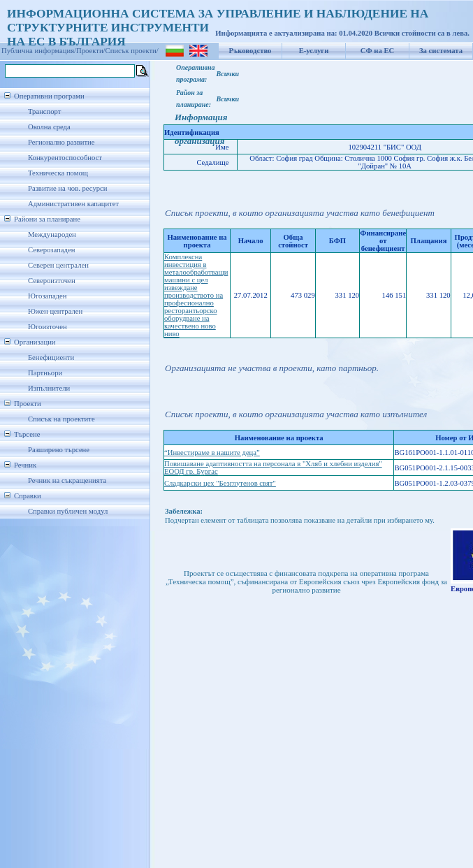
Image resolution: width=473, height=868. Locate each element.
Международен (52, 234)
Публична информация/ (39, 51)
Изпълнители (49, 388)
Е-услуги (314, 51)
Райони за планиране (47, 219)
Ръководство (250, 51)
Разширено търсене (59, 450)
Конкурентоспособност (65, 158)
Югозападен (47, 296)
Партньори (45, 373)
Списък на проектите (61, 419)
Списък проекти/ (132, 51)
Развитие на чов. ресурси (68, 188)
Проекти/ (91, 51)
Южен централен (55, 311)
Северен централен (58, 265)
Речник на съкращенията (67, 480)
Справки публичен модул (68, 511)
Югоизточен (48, 327)
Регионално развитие (61, 142)
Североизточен (52, 281)
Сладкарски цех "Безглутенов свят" (220, 483)
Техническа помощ (58, 173)
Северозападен (51, 250)
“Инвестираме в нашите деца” (212, 453)
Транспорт (44, 111)
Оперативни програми (49, 96)
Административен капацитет (73, 204)
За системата (441, 51)
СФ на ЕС (377, 51)
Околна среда (49, 127)
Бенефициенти (51, 357)
